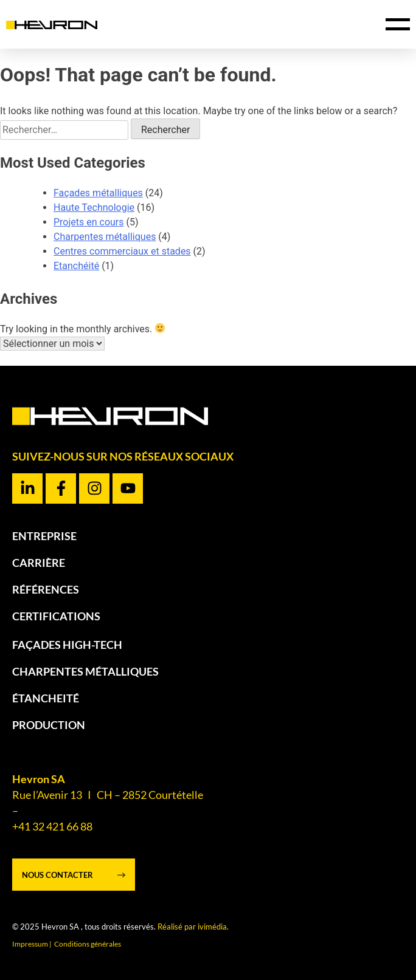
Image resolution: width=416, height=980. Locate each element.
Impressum (30, 944)
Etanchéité (76, 266)
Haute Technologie (94, 207)
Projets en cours (89, 222)
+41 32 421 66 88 (52, 826)
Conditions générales (88, 944)
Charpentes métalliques (105, 237)
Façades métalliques (98, 193)
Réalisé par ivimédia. (193, 927)
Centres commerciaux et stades (122, 251)
